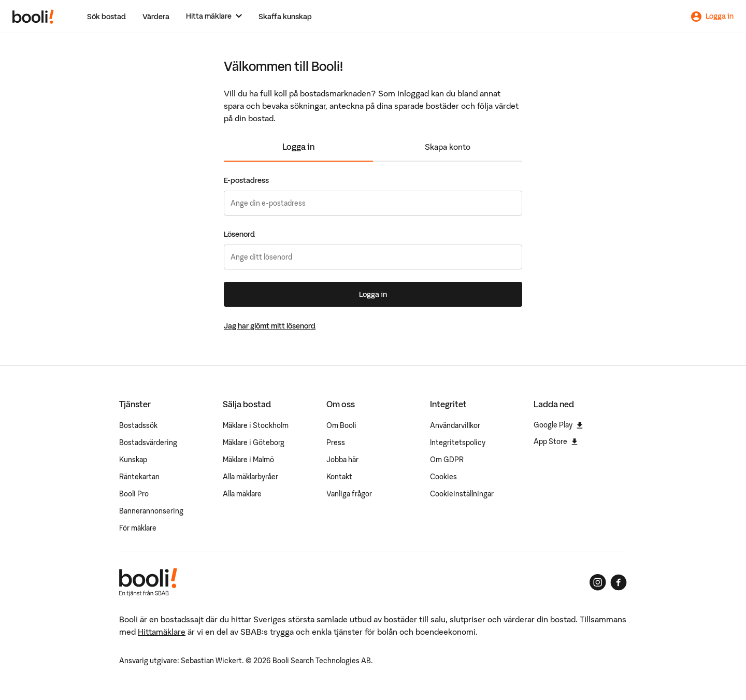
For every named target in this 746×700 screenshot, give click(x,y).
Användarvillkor (455, 425)
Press (336, 442)
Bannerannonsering (151, 511)
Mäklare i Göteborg (254, 442)
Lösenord (239, 234)
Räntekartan (139, 477)
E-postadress (246, 180)
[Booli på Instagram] (598, 582)
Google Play (558, 425)
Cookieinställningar (462, 494)
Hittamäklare (162, 632)
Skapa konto (448, 147)
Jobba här (342, 460)
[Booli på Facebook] (619, 582)
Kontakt (339, 477)
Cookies (443, 477)
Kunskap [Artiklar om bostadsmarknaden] (133, 460)
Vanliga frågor (349, 494)
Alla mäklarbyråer (250, 477)
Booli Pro (134, 494)
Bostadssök (138, 425)
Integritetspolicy (458, 442)
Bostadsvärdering (148, 442)
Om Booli (341, 425)
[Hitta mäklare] (214, 16)
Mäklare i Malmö (248, 460)
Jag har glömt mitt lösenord (270, 326)
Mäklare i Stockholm (256, 425)
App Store (556, 441)
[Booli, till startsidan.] (33, 17)
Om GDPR (447, 460)
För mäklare (138, 528)
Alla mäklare (242, 494)
